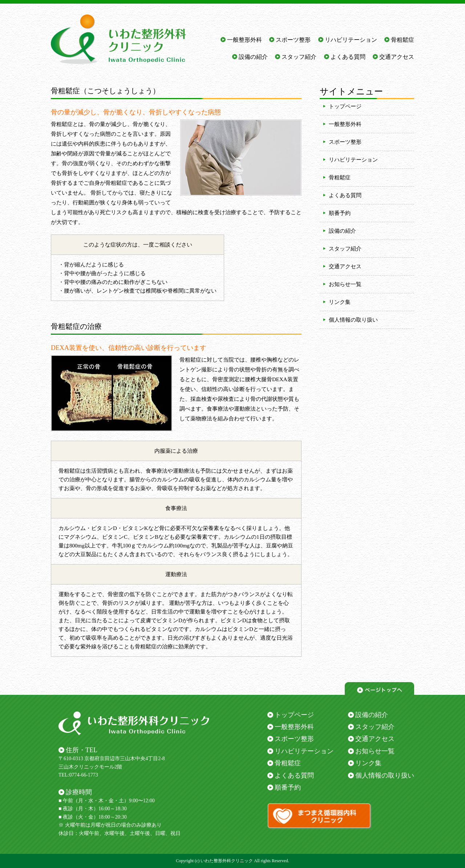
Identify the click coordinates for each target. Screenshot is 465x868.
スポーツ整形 (293, 40)
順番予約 (340, 213)
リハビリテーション (351, 40)
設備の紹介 (253, 57)
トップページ (345, 106)
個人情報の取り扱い (353, 320)
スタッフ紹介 (299, 57)
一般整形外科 (244, 40)
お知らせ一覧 (345, 284)
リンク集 (340, 302)
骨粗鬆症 (403, 40)
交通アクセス (397, 57)
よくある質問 (348, 57)
